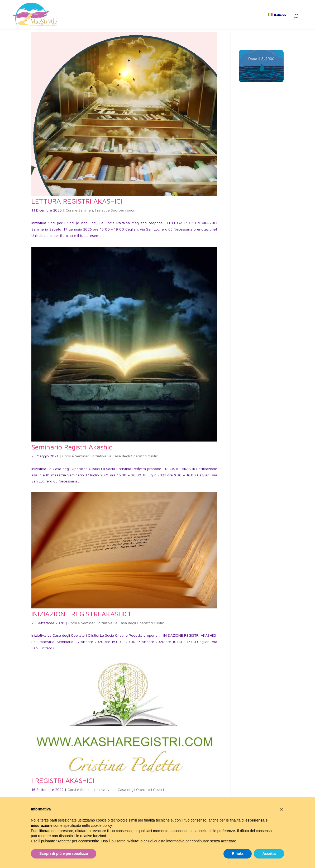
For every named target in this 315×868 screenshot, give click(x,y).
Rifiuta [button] (238, 853)
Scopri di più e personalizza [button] (64, 853)
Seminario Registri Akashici (73, 447)
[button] (281, 809)
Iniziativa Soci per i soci (114, 210)
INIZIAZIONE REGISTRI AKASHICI (81, 614)
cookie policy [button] (101, 825)
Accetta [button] (269, 853)
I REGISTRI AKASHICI (63, 780)
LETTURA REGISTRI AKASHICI (77, 201)
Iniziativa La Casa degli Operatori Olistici (125, 456)
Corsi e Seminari (79, 210)
